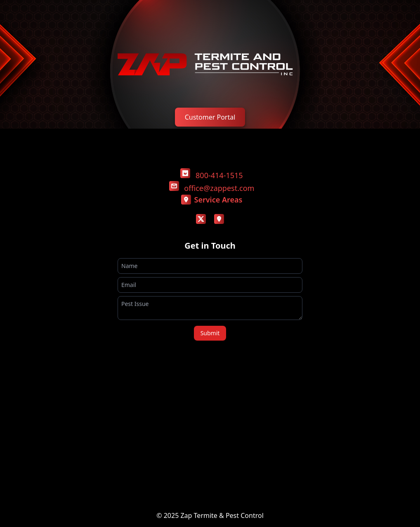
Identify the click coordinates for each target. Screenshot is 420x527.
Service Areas (212, 200)
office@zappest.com (219, 188)
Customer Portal (210, 117)
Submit (210, 333)
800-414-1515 (219, 175)
